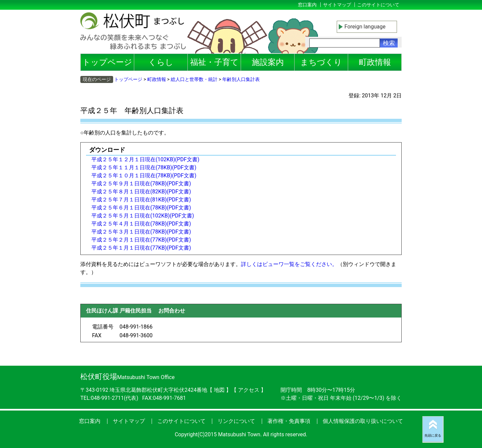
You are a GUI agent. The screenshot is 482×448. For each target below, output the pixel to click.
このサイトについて (378, 5)
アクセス (249, 390)
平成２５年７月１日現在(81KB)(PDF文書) (141, 200)
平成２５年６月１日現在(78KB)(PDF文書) (141, 208)
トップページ (107, 62)
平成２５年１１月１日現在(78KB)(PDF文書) (144, 167)
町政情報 (375, 62)
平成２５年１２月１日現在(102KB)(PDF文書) (145, 159)
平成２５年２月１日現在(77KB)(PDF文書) (141, 240)
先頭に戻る (433, 435)
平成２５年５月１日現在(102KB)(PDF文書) (143, 216)
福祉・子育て (214, 62)
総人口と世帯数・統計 (194, 79)
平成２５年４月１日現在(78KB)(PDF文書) (141, 224)
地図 (219, 390)
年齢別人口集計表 (241, 79)
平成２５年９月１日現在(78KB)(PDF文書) (141, 184)
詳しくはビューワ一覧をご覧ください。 (289, 264)
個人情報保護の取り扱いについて (363, 421)
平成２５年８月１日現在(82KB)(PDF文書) (141, 192)
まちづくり (321, 62)
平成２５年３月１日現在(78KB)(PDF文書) (141, 232)
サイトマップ (337, 5)
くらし (161, 62)
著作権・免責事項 (289, 421)
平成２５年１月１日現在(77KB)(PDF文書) (141, 248)
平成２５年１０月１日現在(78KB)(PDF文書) (144, 175)
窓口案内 (307, 5)
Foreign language (365, 27)
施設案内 (268, 62)
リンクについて (236, 421)
